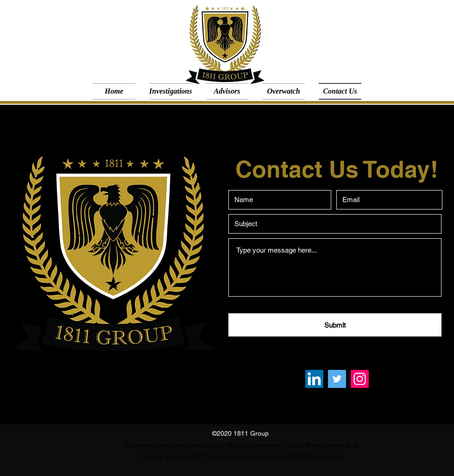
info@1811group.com (311, 457)
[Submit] (335, 325)
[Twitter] (337, 379)
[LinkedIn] (314, 379)
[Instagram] (360, 379)
